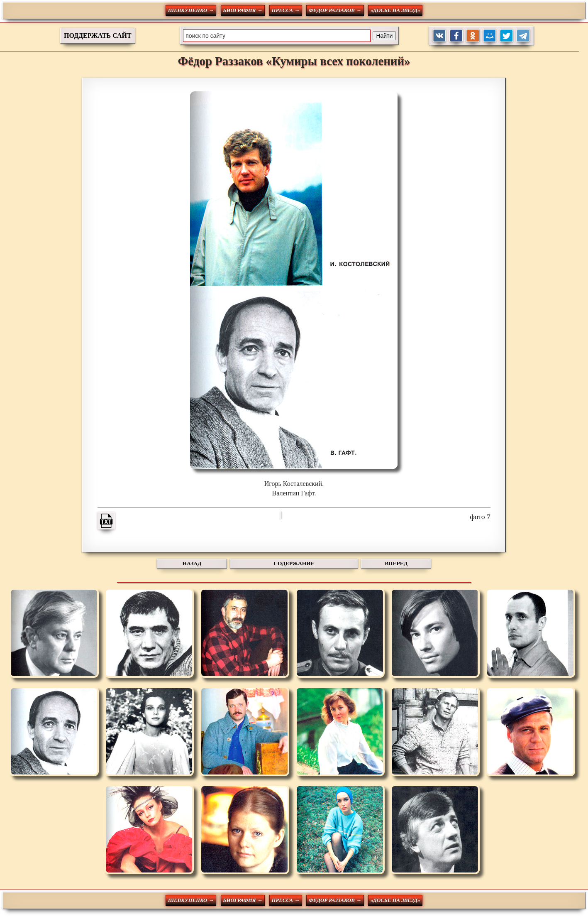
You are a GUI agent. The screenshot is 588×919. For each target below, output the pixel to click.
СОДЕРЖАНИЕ (294, 563)
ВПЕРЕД (396, 563)
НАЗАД (192, 563)
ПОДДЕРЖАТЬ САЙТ (98, 36)
